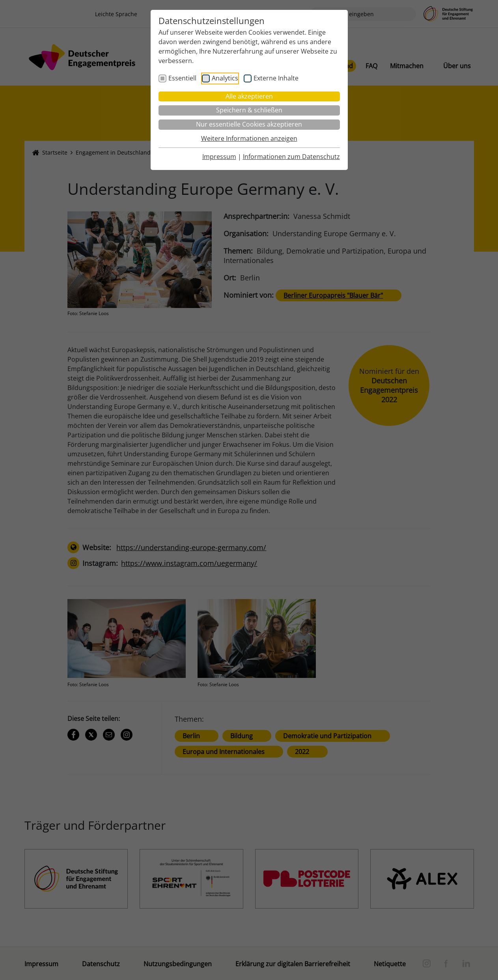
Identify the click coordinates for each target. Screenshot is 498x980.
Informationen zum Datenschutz (291, 157)
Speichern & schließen (249, 110)
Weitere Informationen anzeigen (249, 138)
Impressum (219, 157)
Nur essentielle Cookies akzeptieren (249, 124)
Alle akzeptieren (249, 96)
